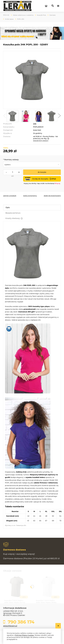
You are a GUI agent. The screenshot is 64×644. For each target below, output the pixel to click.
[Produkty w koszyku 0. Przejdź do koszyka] (46, 6)
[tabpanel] (32, 376)
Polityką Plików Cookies (24, 635)
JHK (35, 124)
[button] (5, 116)
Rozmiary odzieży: (11, 160)
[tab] (32, 208)
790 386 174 (20, 622)
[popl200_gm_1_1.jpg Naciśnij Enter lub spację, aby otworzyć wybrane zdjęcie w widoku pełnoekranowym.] (32, 80)
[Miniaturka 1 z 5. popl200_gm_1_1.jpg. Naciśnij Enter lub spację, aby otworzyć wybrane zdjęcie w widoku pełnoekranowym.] (13, 116)
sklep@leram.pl (10, 626)
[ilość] (13, 172)
